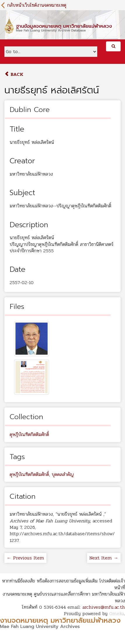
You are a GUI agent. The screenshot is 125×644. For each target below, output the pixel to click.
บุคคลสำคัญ (63, 474)
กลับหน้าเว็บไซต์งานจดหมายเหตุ (37, 5)
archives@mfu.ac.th (104, 607)
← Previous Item (25, 558)
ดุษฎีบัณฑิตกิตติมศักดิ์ (29, 434)
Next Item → (104, 558)
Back (14, 74)
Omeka (117, 614)
